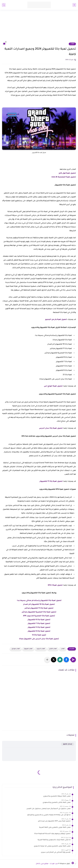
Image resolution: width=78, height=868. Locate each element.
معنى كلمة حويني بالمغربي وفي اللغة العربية (55, 827)
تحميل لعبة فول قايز (67, 173)
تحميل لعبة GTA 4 (55, 585)
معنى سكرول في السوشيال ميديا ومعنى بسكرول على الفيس (48, 809)
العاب (72, 44)
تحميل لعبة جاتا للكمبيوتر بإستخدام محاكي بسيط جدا (39, 601)
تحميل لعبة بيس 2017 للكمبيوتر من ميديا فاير (54, 821)
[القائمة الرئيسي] (74, 5)
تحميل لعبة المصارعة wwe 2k (64, 177)
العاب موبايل (16, 649)
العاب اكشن (53, 649)
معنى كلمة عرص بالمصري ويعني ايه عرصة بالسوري (52, 846)
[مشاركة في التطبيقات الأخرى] (47, 660)
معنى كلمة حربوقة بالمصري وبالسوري (57, 796)
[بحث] (4, 5)
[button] (66, 660)
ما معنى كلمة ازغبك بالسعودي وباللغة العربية (54, 840)
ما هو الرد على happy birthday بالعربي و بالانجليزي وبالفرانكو (49, 815)
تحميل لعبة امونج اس (53, 386)
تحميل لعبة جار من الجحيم (56, 320)
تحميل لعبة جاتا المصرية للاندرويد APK (39, 616)
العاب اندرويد (41, 649)
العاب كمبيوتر (28, 649)
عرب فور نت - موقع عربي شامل (47, 864)
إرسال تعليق (68, 744)
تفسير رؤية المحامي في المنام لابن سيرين (56, 852)
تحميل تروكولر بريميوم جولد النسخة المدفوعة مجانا (52, 834)
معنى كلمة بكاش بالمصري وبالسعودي (57, 803)
